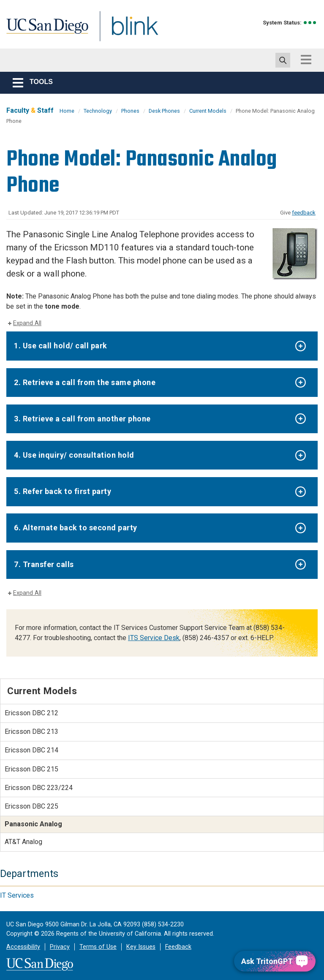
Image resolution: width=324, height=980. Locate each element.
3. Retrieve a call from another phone (82, 419)
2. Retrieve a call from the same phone (85, 382)
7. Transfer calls (44, 564)
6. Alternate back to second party (76, 528)
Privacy (60, 947)
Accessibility (23, 947)
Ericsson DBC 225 (31, 806)
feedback (304, 213)
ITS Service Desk (154, 638)
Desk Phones (164, 111)
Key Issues (141, 947)
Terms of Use (98, 947)
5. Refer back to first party (63, 491)
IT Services (17, 895)
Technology (98, 111)
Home (67, 111)
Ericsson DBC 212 (31, 713)
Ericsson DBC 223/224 (39, 788)
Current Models (208, 111)
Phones (130, 111)
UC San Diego (44, 31)
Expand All (27, 323)
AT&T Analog (23, 842)
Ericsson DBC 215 (31, 769)
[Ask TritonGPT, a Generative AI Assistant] (275, 961)
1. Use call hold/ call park (61, 346)
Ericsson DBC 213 (31, 732)
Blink (127, 31)
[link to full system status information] (310, 23)
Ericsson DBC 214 (31, 750)
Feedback (178, 947)
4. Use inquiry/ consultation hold (74, 455)
